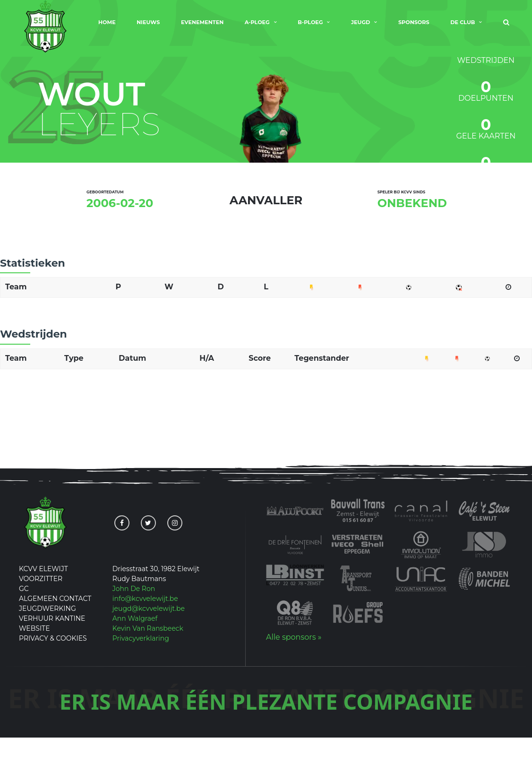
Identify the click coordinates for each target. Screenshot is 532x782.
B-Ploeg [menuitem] (310, 27)
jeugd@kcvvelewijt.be (149, 653)
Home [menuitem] (107, 27)
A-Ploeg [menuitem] (257, 27)
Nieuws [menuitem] (148, 27)
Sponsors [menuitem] (414, 27)
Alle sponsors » (294, 682)
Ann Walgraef (135, 663)
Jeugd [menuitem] (360, 27)
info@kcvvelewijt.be (145, 643)
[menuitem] (506, 28)
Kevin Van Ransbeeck (148, 673)
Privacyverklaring (141, 683)
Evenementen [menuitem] (202, 27)
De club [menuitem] (463, 27)
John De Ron (134, 634)
